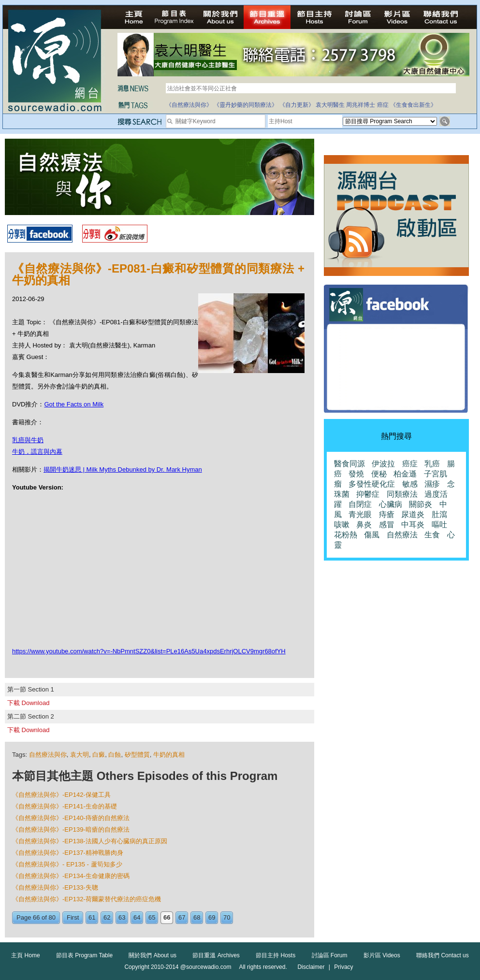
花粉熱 (346, 535)
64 (137, 917)
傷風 (372, 535)
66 (167, 917)
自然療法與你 (48, 755)
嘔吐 (439, 525)
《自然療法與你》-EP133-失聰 (55, 887)
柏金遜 (405, 474)
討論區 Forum (330, 955)
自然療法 (402, 535)
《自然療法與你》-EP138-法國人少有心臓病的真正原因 (90, 841)
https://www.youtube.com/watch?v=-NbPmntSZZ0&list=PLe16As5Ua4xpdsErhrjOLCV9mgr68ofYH (149, 651)
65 (152, 917)
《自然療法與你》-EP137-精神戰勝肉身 (68, 853)
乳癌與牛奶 (28, 440)
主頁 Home (25, 955)
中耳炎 (413, 525)
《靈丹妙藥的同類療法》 (246, 105)
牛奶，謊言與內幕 (37, 452)
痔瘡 (387, 514)
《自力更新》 (297, 105)
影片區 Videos (382, 955)
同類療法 (402, 494)
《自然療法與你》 (189, 105)
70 (227, 917)
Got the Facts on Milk (74, 404)
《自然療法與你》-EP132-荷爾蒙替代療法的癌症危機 (87, 899)
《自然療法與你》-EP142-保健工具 (61, 795)
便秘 (379, 474)
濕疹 (432, 484)
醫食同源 (349, 464)
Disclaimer (311, 967)
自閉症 (360, 504)
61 (92, 917)
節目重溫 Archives (216, 955)
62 (107, 917)
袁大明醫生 (330, 105)
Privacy (343, 967)
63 (122, 917)
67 (182, 917)
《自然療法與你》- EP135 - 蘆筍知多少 (67, 864)
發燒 (356, 474)
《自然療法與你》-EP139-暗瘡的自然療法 (71, 829)
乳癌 (432, 464)
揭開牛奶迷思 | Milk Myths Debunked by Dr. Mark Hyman (123, 469)
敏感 (410, 484)
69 (212, 917)
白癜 (99, 755)
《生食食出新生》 (413, 105)
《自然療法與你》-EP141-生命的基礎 (65, 806)
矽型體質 (137, 755)
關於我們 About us (153, 955)
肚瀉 (439, 514)
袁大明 (80, 755)
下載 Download (28, 703)
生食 (432, 535)
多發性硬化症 (372, 484)
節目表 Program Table (84, 955)
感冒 (387, 525)
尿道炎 (413, 514)
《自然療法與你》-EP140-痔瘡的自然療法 (71, 818)
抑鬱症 (368, 494)
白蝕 (115, 755)
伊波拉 (383, 464)
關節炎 (421, 504)
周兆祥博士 (361, 105)
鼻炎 (364, 525)
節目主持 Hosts (276, 955)
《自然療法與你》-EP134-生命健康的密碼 (71, 876)
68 (197, 917)
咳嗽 (342, 525)
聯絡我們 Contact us (443, 955)
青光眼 (360, 514)
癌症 (383, 105)
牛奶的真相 (169, 755)
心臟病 (391, 504)
